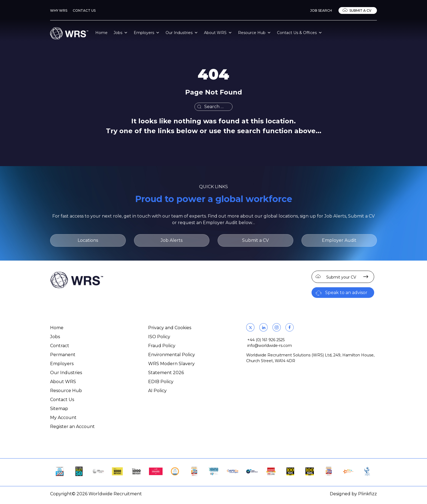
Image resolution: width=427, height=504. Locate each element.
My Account (63, 418)
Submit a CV (360, 10)
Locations (88, 240)
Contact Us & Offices (300, 33)
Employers (147, 33)
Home (101, 33)
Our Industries (182, 33)
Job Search (321, 10)
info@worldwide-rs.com (270, 346)
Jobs (121, 33)
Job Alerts (172, 240)
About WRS (218, 33)
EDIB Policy (161, 382)
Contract (60, 346)
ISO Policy (159, 337)
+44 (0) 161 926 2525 (266, 340)
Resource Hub (254, 33)
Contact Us (84, 10)
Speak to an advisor (346, 293)
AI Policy (157, 391)
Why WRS (59, 10)
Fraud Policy (162, 346)
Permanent (63, 355)
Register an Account (72, 427)
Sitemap (59, 409)
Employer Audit (339, 240)
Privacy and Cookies (170, 328)
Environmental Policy (172, 355)
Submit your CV (341, 277)
